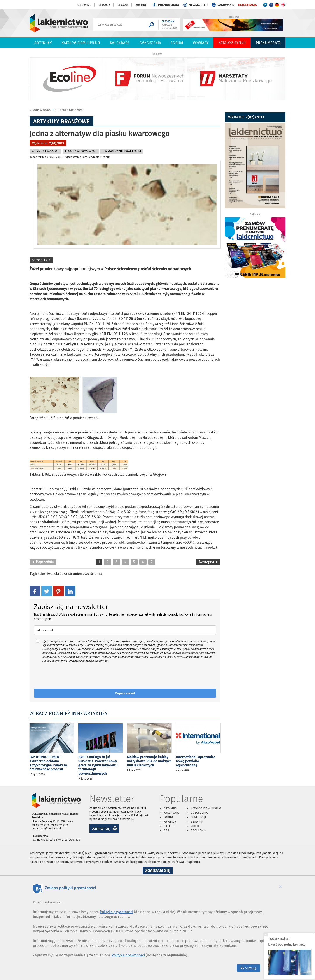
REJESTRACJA (247, 5)
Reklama (123, 5)
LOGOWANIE (226, 5)
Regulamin (199, 830)
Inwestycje (199, 817)
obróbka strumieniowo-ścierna (78, 574)
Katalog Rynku (232, 43)
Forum (177, 43)
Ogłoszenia (150, 43)
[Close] (280, 886)
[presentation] (67, 676)
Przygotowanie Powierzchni (122, 151)
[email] (125, 630)
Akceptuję (248, 968)
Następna (208, 562)
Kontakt (141, 5)
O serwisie (84, 5)
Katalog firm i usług (81, 43)
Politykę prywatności (116, 912)
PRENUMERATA (169, 5)
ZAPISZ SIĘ (101, 829)
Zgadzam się (159, 871)
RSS (166, 830)
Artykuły (43, 43)
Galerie (169, 826)
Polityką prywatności (128, 955)
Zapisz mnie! (125, 693)
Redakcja (104, 5)
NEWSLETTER (198, 5)
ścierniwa (45, 574)
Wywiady (201, 43)
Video (195, 826)
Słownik (197, 822)
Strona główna (40, 110)
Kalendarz (120, 43)
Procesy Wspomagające (81, 151)
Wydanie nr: (48, 143)
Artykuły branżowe (69, 110)
